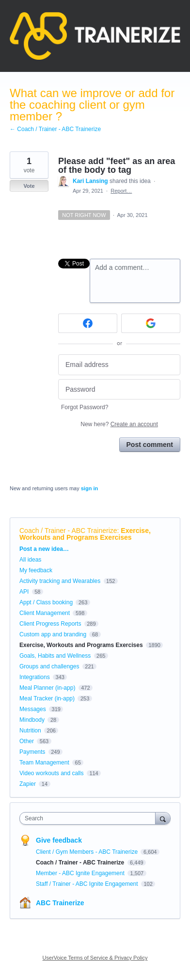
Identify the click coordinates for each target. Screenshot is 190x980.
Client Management (45, 613)
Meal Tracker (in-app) (47, 698)
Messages (33, 709)
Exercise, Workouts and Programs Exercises (85, 534)
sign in (89, 488)
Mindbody (32, 720)
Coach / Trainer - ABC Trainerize (68, 531)
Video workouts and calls (52, 773)
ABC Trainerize (60, 903)
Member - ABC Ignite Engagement (81, 873)
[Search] (163, 818)
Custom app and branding (53, 634)
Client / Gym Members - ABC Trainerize (87, 852)
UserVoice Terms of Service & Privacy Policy (95, 958)
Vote (29, 186)
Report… (121, 191)
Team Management (44, 763)
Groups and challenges (49, 666)
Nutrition (30, 731)
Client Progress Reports (50, 624)
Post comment (150, 445)
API (24, 592)
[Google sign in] (151, 323)
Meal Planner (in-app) (47, 688)
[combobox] (90, 818)
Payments (32, 752)
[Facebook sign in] (88, 323)
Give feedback (59, 840)
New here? (119, 424)
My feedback (36, 570)
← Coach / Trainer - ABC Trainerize (55, 129)
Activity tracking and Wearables (60, 581)
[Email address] (119, 365)
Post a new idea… (44, 549)
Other (27, 741)
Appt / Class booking (46, 602)
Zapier (28, 784)
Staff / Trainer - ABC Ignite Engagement (88, 884)
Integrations (35, 677)
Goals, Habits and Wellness (55, 656)
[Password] (119, 390)
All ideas (30, 560)
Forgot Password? (85, 407)
